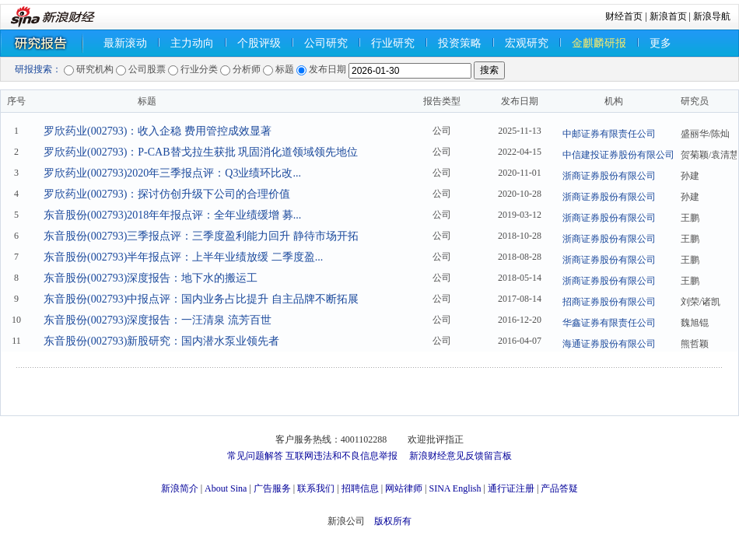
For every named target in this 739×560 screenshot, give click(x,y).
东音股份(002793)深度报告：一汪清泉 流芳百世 (158, 320)
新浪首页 (668, 16)
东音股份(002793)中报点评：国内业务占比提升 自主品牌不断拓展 (201, 299)
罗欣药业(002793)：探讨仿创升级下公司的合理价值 (167, 194)
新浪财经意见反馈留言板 (461, 456)
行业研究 (393, 43)
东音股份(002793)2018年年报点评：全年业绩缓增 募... (172, 215)
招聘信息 (360, 488)
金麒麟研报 (599, 43)
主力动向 (192, 43)
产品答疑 (559, 488)
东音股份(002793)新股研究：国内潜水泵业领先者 (161, 341)
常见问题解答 (255, 456)
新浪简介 (180, 488)
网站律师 (404, 488)
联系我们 (316, 488)
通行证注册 (511, 488)
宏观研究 (527, 43)
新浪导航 (712, 16)
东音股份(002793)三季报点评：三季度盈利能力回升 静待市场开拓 (201, 236)
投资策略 (460, 43)
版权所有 (393, 521)
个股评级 (259, 43)
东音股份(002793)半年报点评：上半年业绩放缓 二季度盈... (183, 257)
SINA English (455, 488)
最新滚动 (125, 43)
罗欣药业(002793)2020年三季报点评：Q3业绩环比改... (172, 173)
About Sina (226, 488)
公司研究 (326, 43)
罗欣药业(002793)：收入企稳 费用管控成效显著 (158, 131)
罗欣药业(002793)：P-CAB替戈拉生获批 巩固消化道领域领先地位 (201, 152)
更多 (660, 43)
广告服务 (272, 488)
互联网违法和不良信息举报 (341, 456)
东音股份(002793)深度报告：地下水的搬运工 (151, 278)
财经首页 (624, 16)
